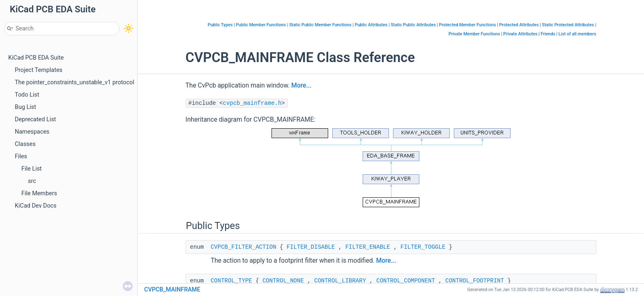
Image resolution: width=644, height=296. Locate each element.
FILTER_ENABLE (368, 247)
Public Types (220, 25)
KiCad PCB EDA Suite (36, 58)
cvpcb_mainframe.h (252, 103)
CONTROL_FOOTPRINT (475, 281)
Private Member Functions (474, 34)
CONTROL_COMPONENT (406, 281)
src (32, 181)
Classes (25, 144)
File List (32, 169)
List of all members (577, 34)
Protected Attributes (519, 25)
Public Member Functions (261, 25)
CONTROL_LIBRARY (340, 281)
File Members (39, 193)
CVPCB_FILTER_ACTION (244, 247)
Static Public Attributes (413, 25)
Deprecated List (35, 119)
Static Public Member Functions (320, 25)
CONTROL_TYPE (231, 281)
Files (21, 156)
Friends (548, 34)
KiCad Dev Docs (36, 206)
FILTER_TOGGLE (423, 247)
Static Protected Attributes (568, 25)
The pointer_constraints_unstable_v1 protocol (75, 82)
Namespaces (32, 132)
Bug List (25, 107)
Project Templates (39, 70)
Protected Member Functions (468, 25)
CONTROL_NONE (283, 281)
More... (301, 86)
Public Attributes (371, 25)
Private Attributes (520, 34)
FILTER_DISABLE (311, 247)
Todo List (27, 95)
